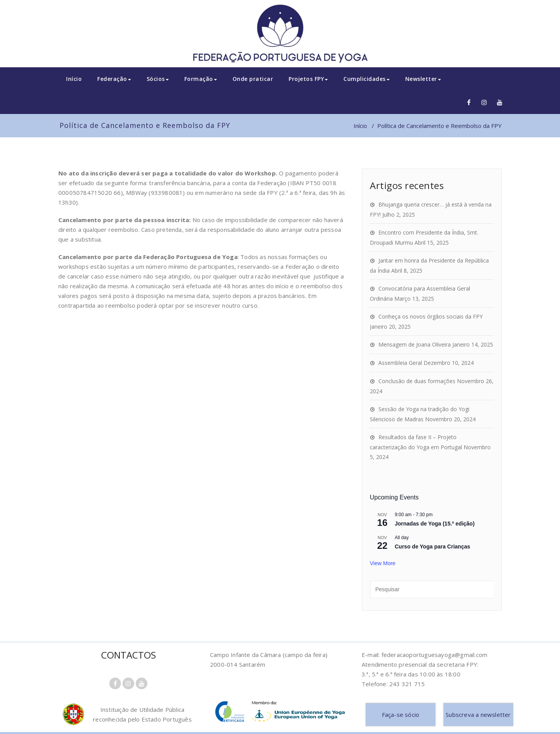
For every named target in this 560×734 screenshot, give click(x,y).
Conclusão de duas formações (417, 381)
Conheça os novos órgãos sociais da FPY (430, 316)
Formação (201, 79)
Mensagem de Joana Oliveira (415, 344)
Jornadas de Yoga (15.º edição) (435, 524)
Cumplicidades (367, 79)
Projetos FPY (308, 79)
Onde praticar (253, 79)
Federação (114, 79)
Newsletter (423, 79)
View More (383, 563)
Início (74, 79)
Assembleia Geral (400, 363)
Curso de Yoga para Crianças (432, 547)
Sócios (158, 79)
